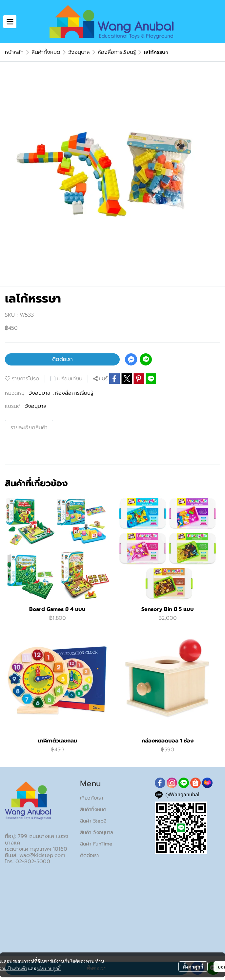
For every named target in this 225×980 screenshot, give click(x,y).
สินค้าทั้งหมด (46, 52)
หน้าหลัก (14, 52)
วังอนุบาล (79, 52)
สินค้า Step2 (93, 821)
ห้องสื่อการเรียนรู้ (117, 52)
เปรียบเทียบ (70, 379)
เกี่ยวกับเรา (92, 798)
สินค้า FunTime (96, 844)
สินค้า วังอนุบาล (97, 832)
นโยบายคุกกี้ (49, 968)
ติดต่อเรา (62, 359)
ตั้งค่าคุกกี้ (193, 967)
